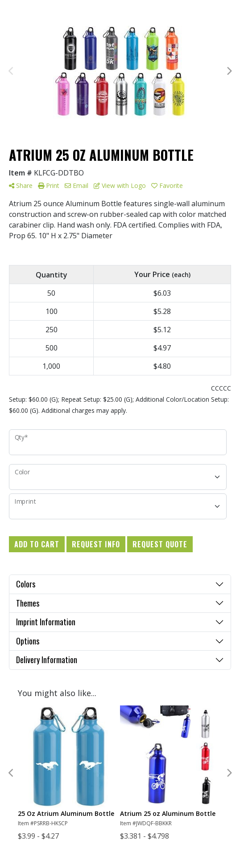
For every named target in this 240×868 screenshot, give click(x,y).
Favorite (167, 185)
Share (21, 185)
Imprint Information (46, 622)
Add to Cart (37, 544)
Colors (26, 584)
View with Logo (120, 185)
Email (77, 185)
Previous (11, 71)
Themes (28, 603)
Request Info (96, 544)
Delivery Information (47, 660)
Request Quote (160, 544)
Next (229, 71)
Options (28, 641)
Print (49, 185)
